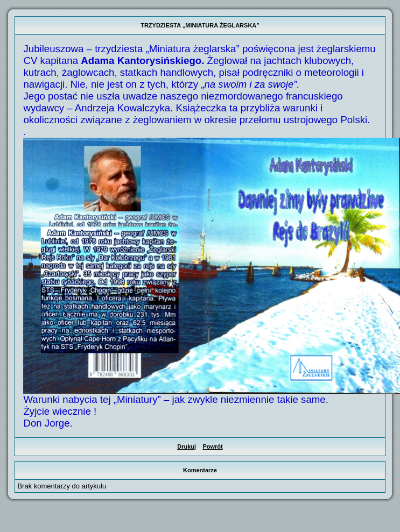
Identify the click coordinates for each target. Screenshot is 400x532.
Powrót (212, 446)
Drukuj (187, 446)
